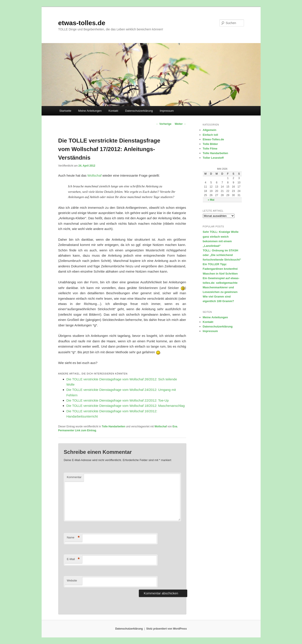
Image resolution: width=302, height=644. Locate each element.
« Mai (211, 200)
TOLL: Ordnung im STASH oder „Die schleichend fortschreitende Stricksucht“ (222, 255)
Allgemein (210, 130)
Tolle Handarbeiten (114, 426)
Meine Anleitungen (90, 111)
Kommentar (74, 477)
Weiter (180, 124)
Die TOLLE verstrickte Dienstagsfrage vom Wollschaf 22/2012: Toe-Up (117, 400)
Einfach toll (210, 135)
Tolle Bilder (210, 144)
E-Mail (73, 559)
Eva (175, 426)
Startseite (65, 111)
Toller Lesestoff (213, 158)
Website (72, 580)
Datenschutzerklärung (139, 111)
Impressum (167, 111)
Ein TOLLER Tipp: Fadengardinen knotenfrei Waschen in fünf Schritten (220, 269)
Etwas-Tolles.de (213, 139)
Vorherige (164, 124)
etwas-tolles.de (82, 23)
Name (73, 538)
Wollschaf (94, 175)
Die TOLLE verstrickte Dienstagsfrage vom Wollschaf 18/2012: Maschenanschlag (125, 406)
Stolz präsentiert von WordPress (167, 629)
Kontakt (113, 111)
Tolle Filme (210, 149)
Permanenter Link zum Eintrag (77, 430)
